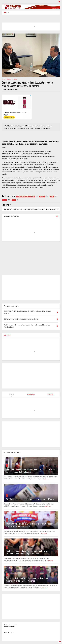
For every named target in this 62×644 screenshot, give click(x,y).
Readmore (46, 479)
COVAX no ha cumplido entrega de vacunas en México (30, 499)
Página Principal (9, 633)
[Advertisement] (31, 258)
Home (3, 79)
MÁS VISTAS (8, 335)
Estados (9, 79)
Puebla (15, 79)
